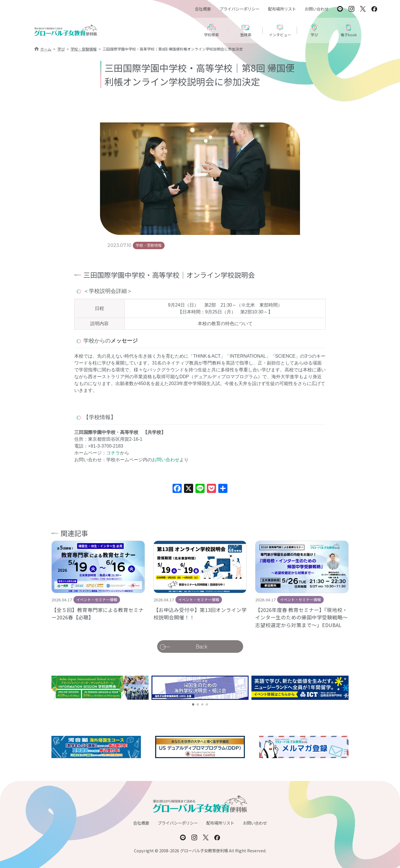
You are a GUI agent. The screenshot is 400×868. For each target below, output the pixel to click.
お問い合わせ (317, 9)
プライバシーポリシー (239, 9)
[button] (193, 704)
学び (61, 49)
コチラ (113, 453)
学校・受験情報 (84, 49)
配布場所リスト (282, 9)
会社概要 (203, 9)
